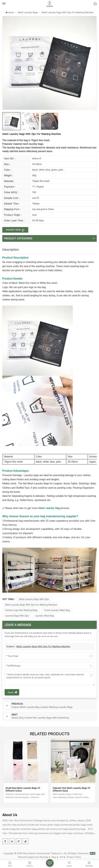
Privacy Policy (74, 857)
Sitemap (44, 857)
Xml (61, 857)
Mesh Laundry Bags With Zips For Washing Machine (43, 646)
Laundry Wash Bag (45, 616)
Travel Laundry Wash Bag (57, 610)
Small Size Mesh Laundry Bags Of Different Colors (23, 789)
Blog (54, 857)
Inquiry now (14, 230)
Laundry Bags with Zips (17, 616)
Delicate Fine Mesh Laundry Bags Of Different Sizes (71, 789)
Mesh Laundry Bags (28, 12)
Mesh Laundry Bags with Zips (34, 599)
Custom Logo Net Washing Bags (21, 610)
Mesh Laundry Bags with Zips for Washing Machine (31, 605)
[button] (93, 771)
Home (10, 12)
